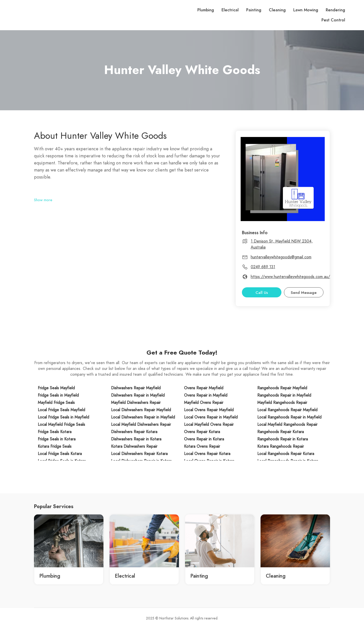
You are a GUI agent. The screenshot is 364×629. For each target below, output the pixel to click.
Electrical (230, 10)
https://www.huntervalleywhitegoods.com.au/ (290, 277)
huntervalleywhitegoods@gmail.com (281, 257)
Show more (43, 200)
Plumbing (206, 10)
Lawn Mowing (306, 10)
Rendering (335, 10)
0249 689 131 (263, 267)
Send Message (304, 293)
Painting (254, 10)
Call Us (262, 293)
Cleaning (277, 10)
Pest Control (333, 20)
